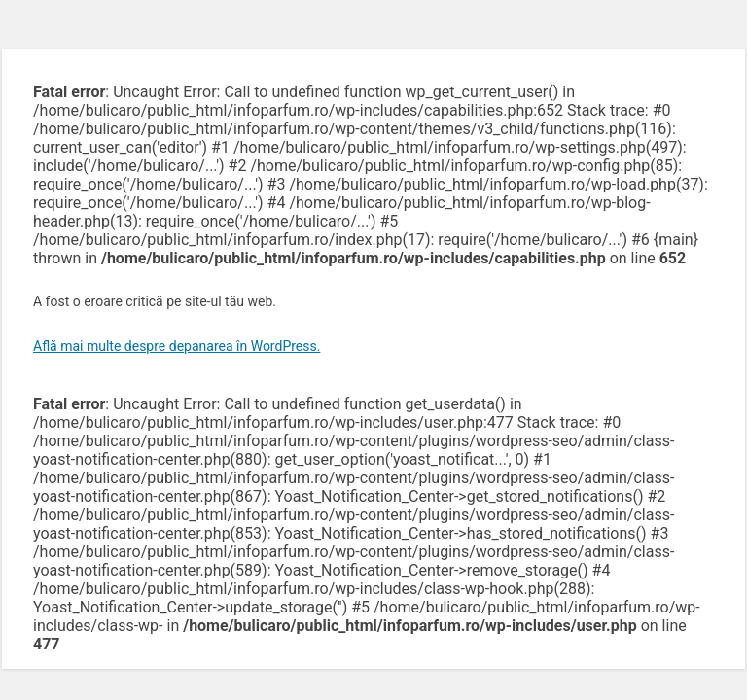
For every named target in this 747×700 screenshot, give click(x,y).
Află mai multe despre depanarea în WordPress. (177, 346)
